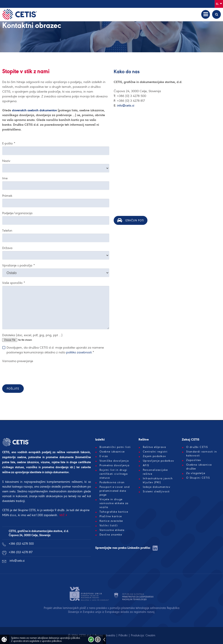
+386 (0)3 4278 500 (21, 544)
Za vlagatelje (196, 473)
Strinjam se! (91, 639)
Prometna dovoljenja (115, 465)
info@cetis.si (126, 105)
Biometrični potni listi (115, 447)
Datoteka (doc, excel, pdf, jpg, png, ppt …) (32, 335)
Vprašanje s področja (19, 265)
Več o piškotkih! (98, 639)
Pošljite (13, 389)
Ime (5, 178)
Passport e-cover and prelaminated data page (115, 491)
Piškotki (123, 635)
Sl (219, 4)
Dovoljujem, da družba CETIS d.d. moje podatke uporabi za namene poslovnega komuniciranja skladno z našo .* (55, 350)
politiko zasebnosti (79, 352)
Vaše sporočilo (14, 283)
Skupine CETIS (27, 510)
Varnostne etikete (112, 530)
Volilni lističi (109, 525)
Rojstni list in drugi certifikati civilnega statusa (114, 474)
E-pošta (9, 143)
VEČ (62, 515)
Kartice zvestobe (111, 521)
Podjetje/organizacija (17, 213)
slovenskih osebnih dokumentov (35, 110)
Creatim (150, 635)
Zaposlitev (194, 460)
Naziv (6, 161)
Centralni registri (155, 452)
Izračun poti (131, 220)
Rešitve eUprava (155, 447)
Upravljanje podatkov (159, 461)
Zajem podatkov (155, 456)
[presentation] (35, 373)
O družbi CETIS (197, 447)
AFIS (146, 465)
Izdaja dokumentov (157, 487)
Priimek (7, 196)
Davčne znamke (111, 535)
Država (7, 248)
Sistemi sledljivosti (156, 491)
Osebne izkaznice (112, 452)
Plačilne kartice (111, 516)
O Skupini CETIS (198, 478)
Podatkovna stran (112, 482)
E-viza (104, 456)
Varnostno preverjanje (18, 361)
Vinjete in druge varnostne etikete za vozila (114, 503)
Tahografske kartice (114, 512)
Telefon (7, 230)
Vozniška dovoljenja (114, 461)
